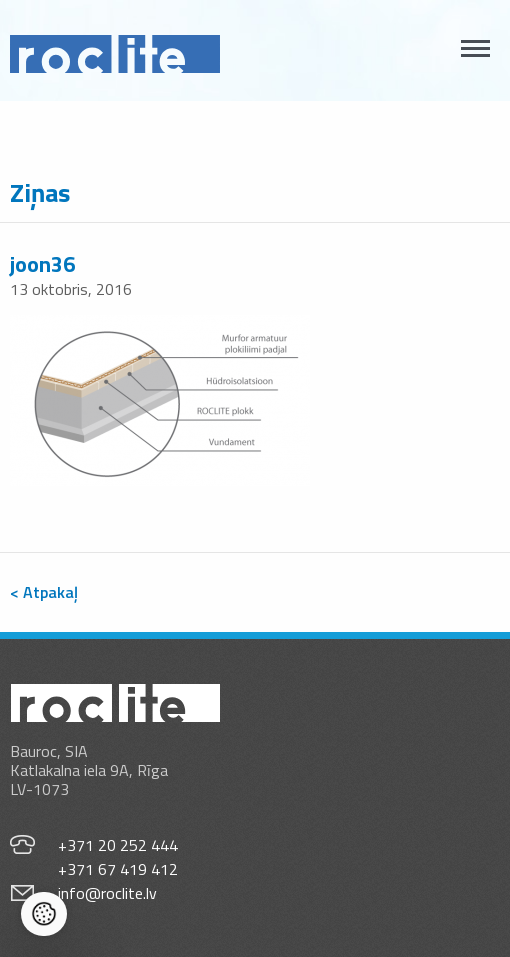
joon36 (42, 264)
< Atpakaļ (44, 592)
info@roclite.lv (107, 893)
